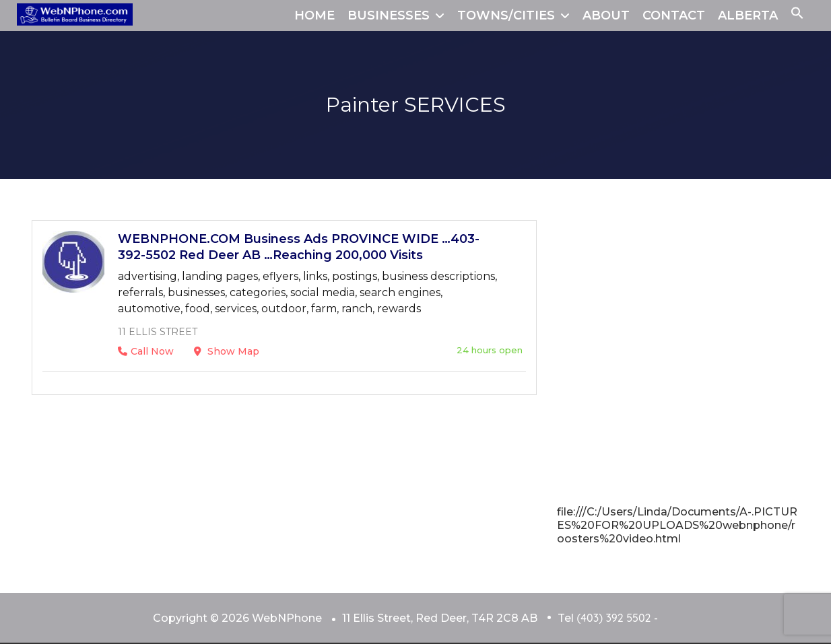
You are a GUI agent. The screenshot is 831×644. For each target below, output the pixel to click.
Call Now (146, 351)
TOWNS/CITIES (506, 15)
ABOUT (606, 15)
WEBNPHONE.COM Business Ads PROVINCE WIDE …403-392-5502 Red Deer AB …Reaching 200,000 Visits (299, 247)
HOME (314, 15)
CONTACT (674, 15)
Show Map (227, 351)
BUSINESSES (389, 15)
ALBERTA (748, 15)
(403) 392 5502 (613, 618)
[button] (797, 15)
